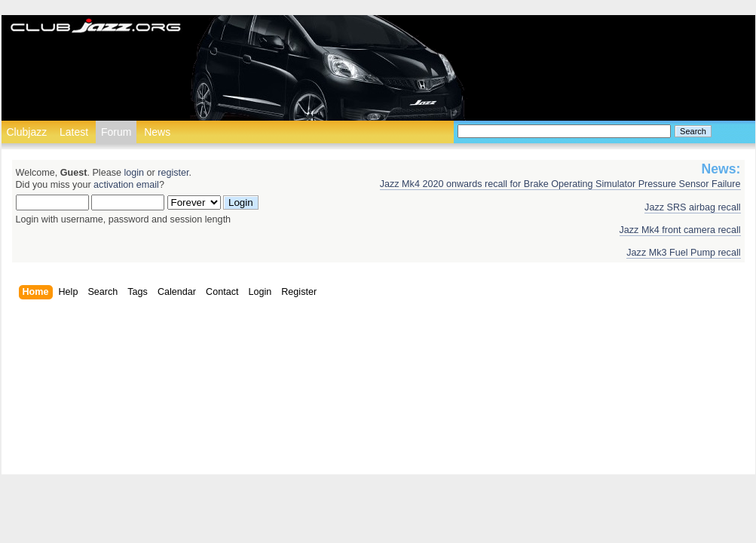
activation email (126, 185)
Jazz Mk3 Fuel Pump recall (683, 253)
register (173, 173)
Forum (116, 132)
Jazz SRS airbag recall (692, 207)
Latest (74, 132)
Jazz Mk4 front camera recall (680, 230)
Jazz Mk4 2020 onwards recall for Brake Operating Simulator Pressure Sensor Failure (560, 184)
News (157, 132)
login (134, 173)
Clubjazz (27, 132)
